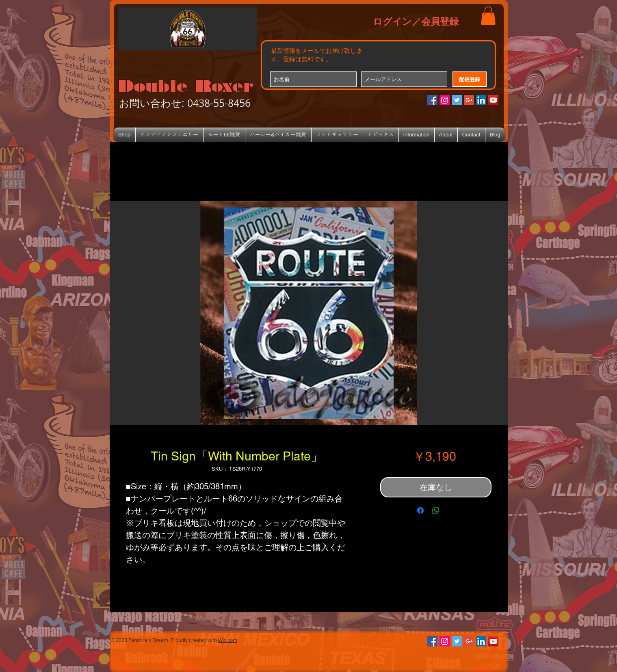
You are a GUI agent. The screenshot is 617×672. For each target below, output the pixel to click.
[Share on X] (451, 510)
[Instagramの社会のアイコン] (445, 100)
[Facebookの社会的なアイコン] (432, 100)
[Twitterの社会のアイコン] (457, 100)
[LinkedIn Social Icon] (481, 100)
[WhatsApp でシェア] (436, 510)
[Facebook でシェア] (420, 510)
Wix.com (228, 640)
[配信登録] (470, 79)
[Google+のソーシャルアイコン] (469, 100)
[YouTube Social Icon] (493, 100)
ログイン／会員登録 (416, 21)
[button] (488, 16)
